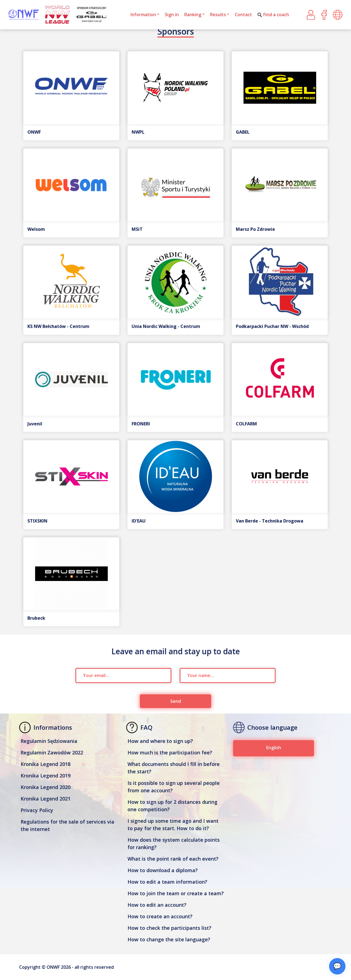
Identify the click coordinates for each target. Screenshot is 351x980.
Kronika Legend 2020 (46, 787)
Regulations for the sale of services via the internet (67, 825)
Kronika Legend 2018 (46, 764)
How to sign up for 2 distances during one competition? (172, 806)
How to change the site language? (169, 939)
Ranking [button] (193, 15)
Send (176, 701)
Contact (243, 15)
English (274, 748)
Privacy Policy (37, 810)
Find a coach (273, 15)
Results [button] (218, 15)
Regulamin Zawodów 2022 (52, 752)
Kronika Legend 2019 (46, 776)
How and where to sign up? (160, 741)
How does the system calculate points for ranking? (174, 843)
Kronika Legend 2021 (46, 799)
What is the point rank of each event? (173, 859)
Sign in (172, 15)
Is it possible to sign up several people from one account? (174, 787)
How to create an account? (160, 916)
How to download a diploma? (163, 870)
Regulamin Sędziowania (49, 741)
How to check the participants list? (169, 928)
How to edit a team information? (167, 882)
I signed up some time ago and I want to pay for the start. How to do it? (173, 825)
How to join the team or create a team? (176, 893)
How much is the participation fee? (170, 752)
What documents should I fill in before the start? (174, 768)
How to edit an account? (157, 905)
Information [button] (143, 15)
